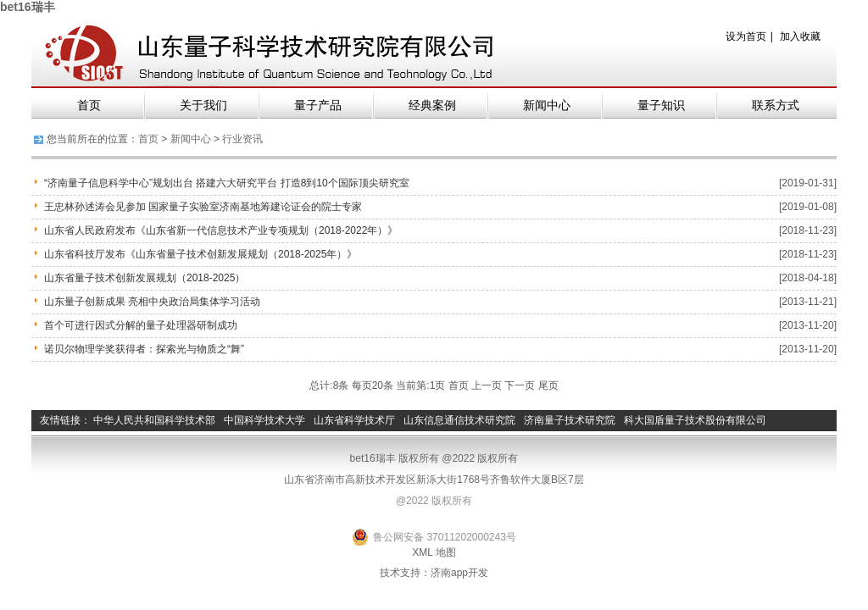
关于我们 (203, 105)
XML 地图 (434, 552)
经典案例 (432, 105)
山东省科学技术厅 (354, 420)
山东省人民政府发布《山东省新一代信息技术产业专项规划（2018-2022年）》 (221, 230)
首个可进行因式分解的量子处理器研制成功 (141, 325)
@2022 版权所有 (434, 501)
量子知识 (661, 105)
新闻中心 (547, 105)
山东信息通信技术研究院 (459, 420)
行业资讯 (242, 139)
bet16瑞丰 (28, 7)
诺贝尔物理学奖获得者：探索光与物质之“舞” (144, 349)
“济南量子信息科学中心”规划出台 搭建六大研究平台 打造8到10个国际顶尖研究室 (227, 183)
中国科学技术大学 (264, 420)
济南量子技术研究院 (570, 420)
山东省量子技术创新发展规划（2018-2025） (145, 278)
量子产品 (318, 105)
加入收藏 (800, 36)
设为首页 (746, 36)
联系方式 (776, 105)
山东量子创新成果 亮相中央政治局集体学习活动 (152, 302)
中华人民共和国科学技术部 (154, 420)
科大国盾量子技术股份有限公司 (695, 420)
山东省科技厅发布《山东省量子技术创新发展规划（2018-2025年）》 (200, 254)
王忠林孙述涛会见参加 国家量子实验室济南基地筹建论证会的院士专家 (203, 207)
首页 (89, 105)
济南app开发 (459, 573)
